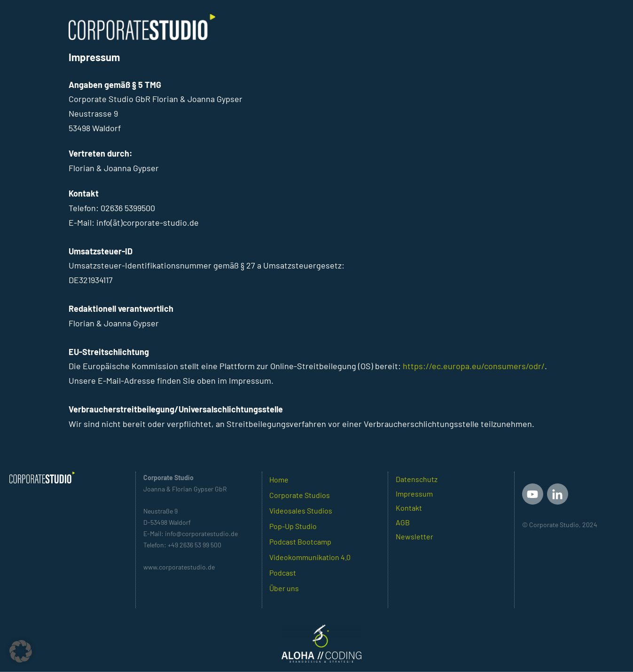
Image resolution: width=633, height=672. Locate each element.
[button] (21, 651)
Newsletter (414, 536)
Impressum (414, 494)
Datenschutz (417, 479)
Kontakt (409, 508)
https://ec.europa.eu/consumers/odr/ (474, 366)
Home (279, 479)
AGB (403, 522)
